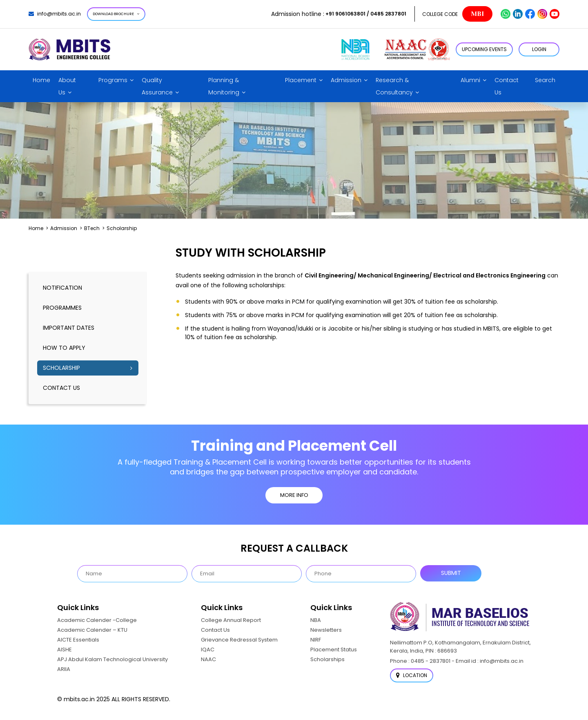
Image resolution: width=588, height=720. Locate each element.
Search (545, 80)
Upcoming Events (484, 49)
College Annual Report (231, 620)
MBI (477, 14)
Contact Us (507, 86)
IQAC (208, 650)
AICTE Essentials (78, 640)
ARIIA (64, 669)
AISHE (65, 650)
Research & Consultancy (394, 86)
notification (62, 288)
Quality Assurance (157, 86)
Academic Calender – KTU (92, 630)
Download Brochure (116, 14)
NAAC (208, 659)
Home (41, 80)
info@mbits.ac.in (55, 14)
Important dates (69, 328)
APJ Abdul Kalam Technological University (112, 659)
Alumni (470, 80)
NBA (316, 620)
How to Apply (64, 348)
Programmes (62, 308)
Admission (346, 80)
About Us (67, 86)
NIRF (316, 640)
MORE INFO (294, 495)
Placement (301, 80)
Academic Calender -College (97, 620)
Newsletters (326, 630)
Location (412, 675)
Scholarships (327, 659)
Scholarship (61, 368)
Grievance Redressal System (239, 640)
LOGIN (539, 49)
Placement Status (334, 650)
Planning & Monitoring (224, 86)
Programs (113, 80)
